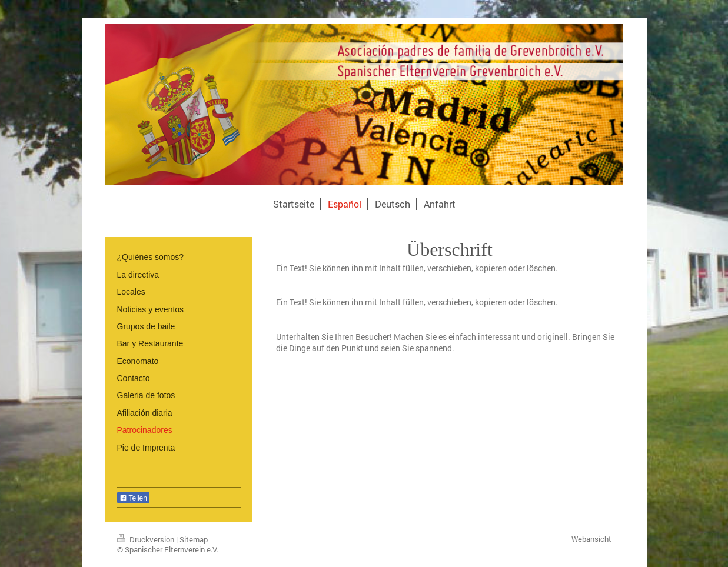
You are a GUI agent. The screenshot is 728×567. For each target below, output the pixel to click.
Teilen (133, 498)
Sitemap (194, 539)
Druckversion (147, 539)
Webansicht (591, 539)
